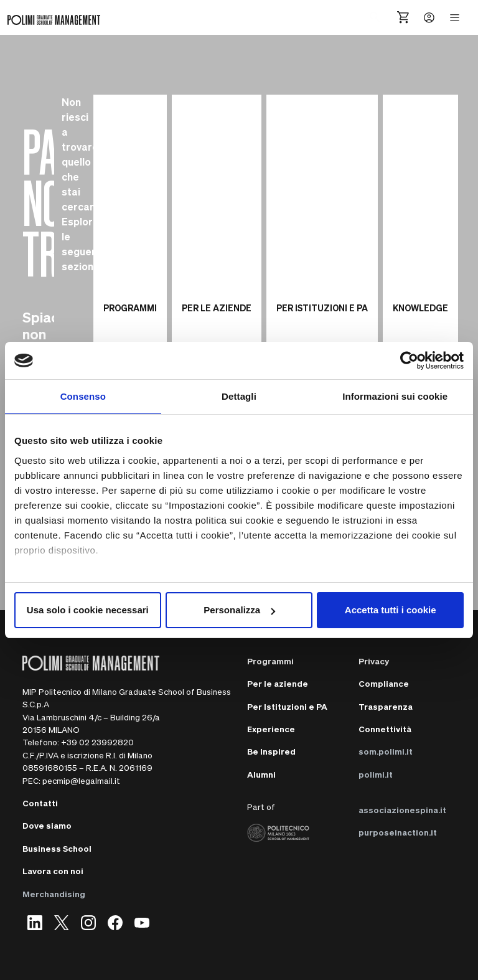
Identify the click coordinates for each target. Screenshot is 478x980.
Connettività (385, 729)
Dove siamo (47, 825)
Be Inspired (271, 751)
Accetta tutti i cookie (391, 610)
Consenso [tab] (83, 396)
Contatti (40, 803)
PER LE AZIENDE (217, 308)
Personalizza (239, 610)
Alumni (261, 774)
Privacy (374, 661)
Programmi (270, 661)
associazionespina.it (402, 810)
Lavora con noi (53, 871)
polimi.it (376, 774)
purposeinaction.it (398, 832)
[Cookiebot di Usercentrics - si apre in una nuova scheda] (409, 360)
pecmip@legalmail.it (81, 780)
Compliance (384, 683)
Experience (271, 729)
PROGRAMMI (130, 308)
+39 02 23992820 (97, 742)
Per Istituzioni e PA (287, 706)
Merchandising (54, 894)
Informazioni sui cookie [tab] (395, 396)
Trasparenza (386, 706)
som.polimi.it (386, 751)
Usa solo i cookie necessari (88, 610)
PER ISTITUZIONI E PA (322, 308)
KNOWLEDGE (420, 308)
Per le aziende (278, 683)
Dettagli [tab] (239, 396)
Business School (57, 848)
